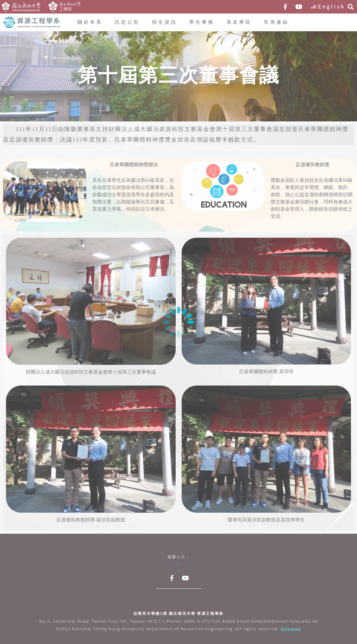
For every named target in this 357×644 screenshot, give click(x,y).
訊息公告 (127, 22)
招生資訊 (165, 22)
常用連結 (276, 22)
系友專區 (239, 22)
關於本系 (90, 22)
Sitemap (291, 629)
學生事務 (202, 22)
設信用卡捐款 (222, 140)
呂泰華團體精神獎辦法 (134, 165)
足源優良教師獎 (312, 165)
